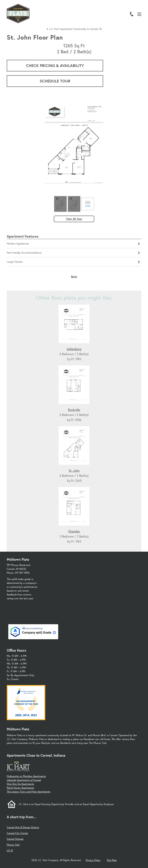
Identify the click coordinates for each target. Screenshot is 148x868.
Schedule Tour (55, 81)
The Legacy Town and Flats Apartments (29, 792)
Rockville (74, 410)
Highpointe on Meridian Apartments (26, 776)
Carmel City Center (17, 833)
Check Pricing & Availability (55, 66)
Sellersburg (74, 349)
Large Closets (74, 262)
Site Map (112, 860)
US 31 (10, 851)
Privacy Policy (93, 860)
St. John (74, 470)
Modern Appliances (74, 244)
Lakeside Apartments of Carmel (24, 780)
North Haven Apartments (20, 788)
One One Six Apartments (20, 784)
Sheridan (74, 531)
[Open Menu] (139, 14)
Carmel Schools (15, 839)
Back (74, 276)
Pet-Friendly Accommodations (74, 253)
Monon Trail (13, 845)
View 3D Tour (74, 219)
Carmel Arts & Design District (23, 827)
